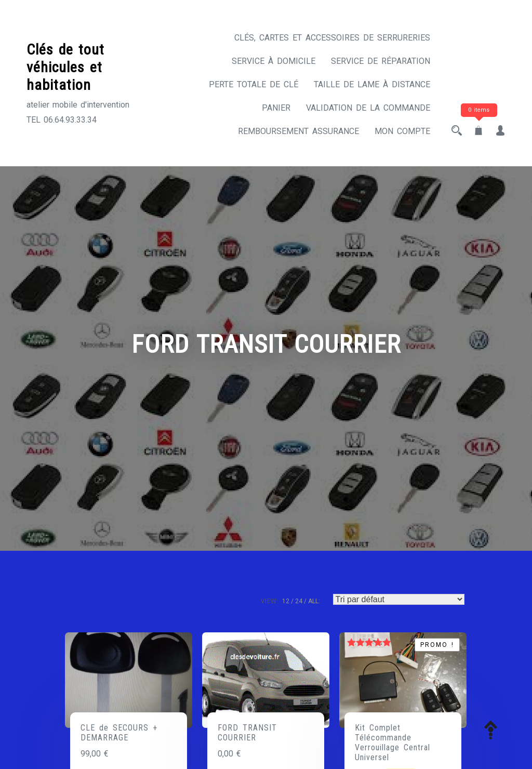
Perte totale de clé (254, 84)
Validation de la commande (368, 108)
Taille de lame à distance (372, 84)
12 (286, 601)
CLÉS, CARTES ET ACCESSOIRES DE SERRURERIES (332, 38)
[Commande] (399, 599)
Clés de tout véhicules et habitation (65, 67)
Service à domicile (274, 61)
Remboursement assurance (298, 131)
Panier (276, 108)
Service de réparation (381, 61)
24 (299, 601)
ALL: (314, 601)
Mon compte (402, 131)
